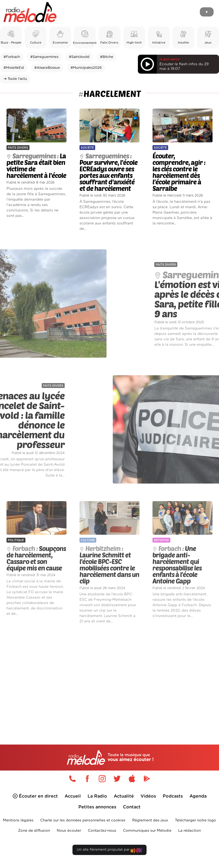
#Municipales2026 (86, 68)
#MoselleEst (14, 68)
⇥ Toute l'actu (15, 79)
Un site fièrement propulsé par (109, 851)
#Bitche (107, 57)
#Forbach (12, 57)
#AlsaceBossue (47, 68)
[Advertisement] (109, 675)
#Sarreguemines (44, 57)
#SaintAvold (79, 57)
